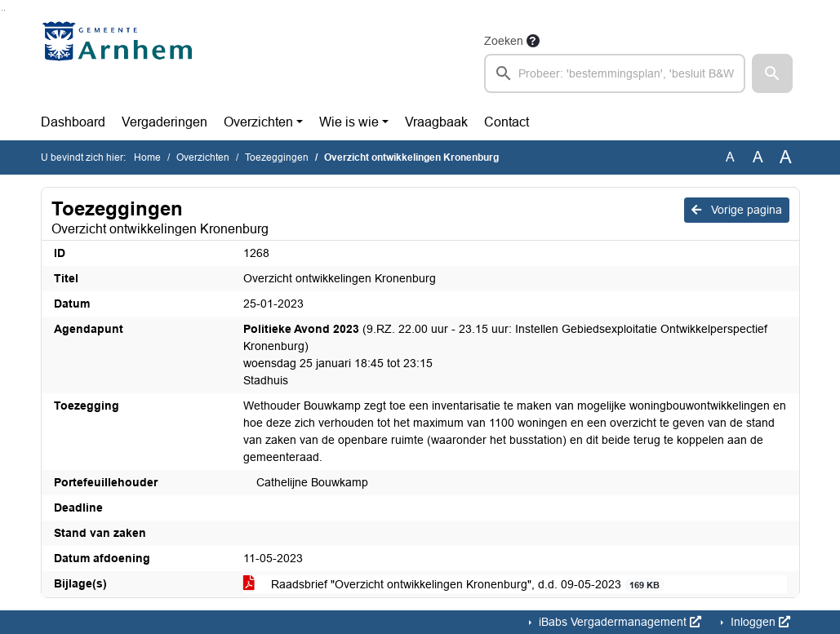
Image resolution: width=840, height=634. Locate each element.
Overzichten (258, 122)
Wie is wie (349, 122)
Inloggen (759, 622)
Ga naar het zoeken (2, 10)
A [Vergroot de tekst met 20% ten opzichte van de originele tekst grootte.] (758, 157)
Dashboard (73, 122)
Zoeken (504, 41)
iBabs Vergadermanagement (618, 622)
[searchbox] (615, 73)
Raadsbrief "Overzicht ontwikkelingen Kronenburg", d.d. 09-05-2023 (454, 585)
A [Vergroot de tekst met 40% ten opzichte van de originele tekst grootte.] (786, 157)
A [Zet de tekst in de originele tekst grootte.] (730, 157)
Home (147, 157)
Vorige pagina (737, 210)
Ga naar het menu (4, 10)
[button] (772, 73)
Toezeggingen (277, 157)
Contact (507, 122)
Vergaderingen (164, 122)
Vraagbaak (436, 122)
